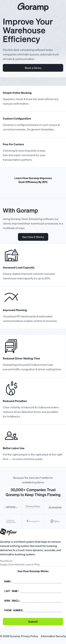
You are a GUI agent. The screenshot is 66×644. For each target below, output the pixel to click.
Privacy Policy (29, 636)
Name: (8, 581)
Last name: (12, 591)
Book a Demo (33, 68)
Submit (33, 622)
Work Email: (12, 601)
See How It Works (33, 237)
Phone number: (14, 610)
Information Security (53, 636)
